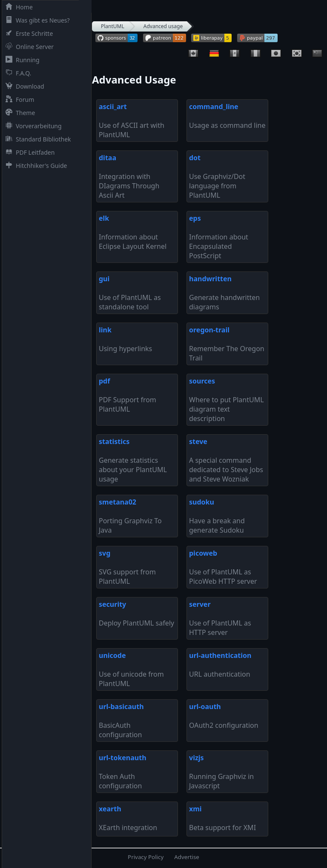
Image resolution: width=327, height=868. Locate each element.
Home (17, 7)
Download (23, 86)
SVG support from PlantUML (127, 567)
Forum (18, 99)
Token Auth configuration (123, 772)
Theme (19, 113)
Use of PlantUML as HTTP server (220, 618)
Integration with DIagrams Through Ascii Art (129, 176)
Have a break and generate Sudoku (217, 516)
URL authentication (220, 665)
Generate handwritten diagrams (224, 293)
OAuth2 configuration (224, 716)
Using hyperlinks (125, 339)
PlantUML (113, 26)
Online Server (28, 47)
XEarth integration (128, 818)
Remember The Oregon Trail (227, 344)
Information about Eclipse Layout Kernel (133, 232)
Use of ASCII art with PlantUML (132, 121)
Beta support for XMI (222, 818)
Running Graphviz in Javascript (221, 772)
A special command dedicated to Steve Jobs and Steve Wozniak (226, 460)
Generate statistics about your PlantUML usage (133, 460)
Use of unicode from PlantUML (131, 669)
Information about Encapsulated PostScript (219, 237)
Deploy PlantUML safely (136, 614)
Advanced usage (163, 26)
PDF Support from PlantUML (128, 395)
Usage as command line (227, 116)
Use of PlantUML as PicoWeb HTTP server (223, 567)
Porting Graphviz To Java (130, 516)
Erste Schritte (27, 33)
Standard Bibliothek (37, 139)
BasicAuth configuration (121, 721)
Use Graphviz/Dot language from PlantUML (217, 176)
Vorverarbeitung (32, 126)
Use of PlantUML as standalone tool (130, 293)
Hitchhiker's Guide (34, 166)
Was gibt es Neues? (36, 20)
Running (21, 60)
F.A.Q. (17, 73)
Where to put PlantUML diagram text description (227, 400)
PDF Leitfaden (28, 152)
